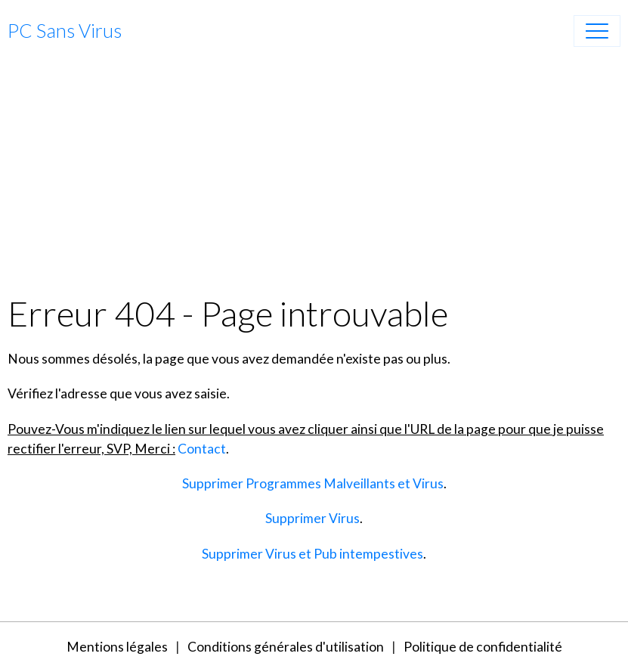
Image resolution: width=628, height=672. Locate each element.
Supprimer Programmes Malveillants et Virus (313, 483)
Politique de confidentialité (483, 647)
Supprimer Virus (312, 518)
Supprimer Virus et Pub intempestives (312, 554)
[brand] (65, 31)
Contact (202, 449)
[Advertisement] (314, 179)
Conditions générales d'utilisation (286, 647)
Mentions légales (117, 647)
